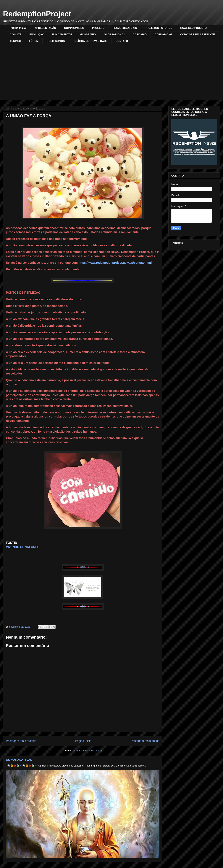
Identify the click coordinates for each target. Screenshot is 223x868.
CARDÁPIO (140, 34)
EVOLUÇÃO (37, 34)
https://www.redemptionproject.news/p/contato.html (115, 263)
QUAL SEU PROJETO (194, 28)
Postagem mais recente (21, 741)
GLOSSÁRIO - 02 (114, 34)
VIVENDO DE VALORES (23, 547)
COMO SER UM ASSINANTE (198, 34)
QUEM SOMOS (56, 41)
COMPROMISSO (74, 28)
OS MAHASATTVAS (19, 760)
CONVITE (16, 34)
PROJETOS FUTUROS (159, 28)
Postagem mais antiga (145, 741)
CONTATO (122, 41)
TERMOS (15, 41)
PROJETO (98, 28)
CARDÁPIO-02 (163, 34)
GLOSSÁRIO (88, 34)
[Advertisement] (114, 72)
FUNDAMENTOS (62, 34)
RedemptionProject (37, 14)
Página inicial (18, 28)
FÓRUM (34, 41)
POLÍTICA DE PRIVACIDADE (90, 41)
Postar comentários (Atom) (87, 751)
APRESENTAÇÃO (45, 28)
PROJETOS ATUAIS (125, 28)
